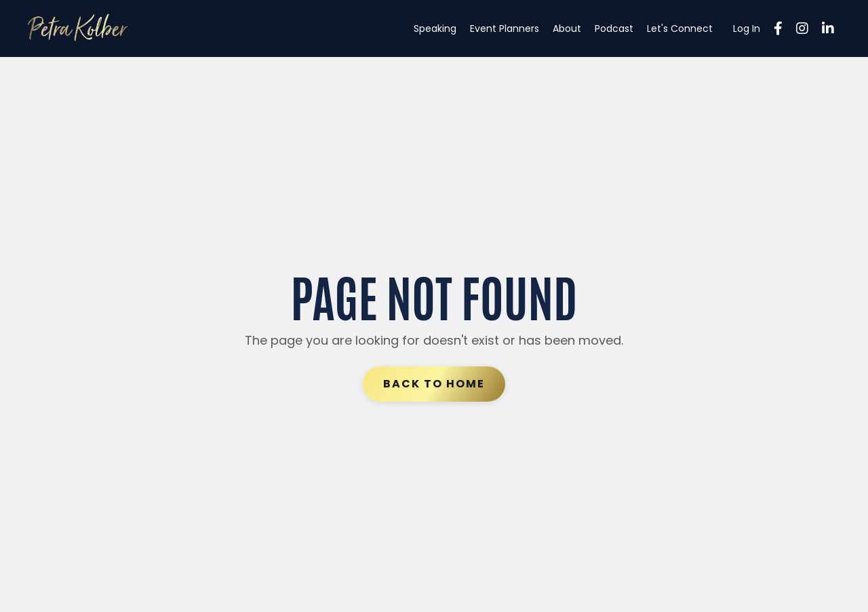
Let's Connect (680, 28)
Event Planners (505, 28)
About (567, 28)
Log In (747, 28)
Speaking (435, 28)
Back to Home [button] (434, 384)
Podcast (614, 28)
